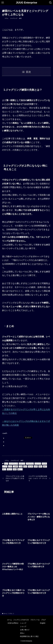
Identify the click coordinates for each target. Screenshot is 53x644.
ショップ (23, 623)
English (43, 623)
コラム (6, 18)
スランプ (22, 464)
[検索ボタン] (50, 3)
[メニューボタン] (3, 3)
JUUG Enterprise (26, 3)
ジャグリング (14, 18)
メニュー (38, 464)
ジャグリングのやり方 (21, 620)
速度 (15, 469)
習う (4, 469)
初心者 (31, 466)
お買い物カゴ (25, 630)
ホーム (10, 620)
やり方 (44, 464)
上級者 (15, 466)
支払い (22, 633)
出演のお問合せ (13, 623)
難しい (20, 469)
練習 (20, 18)
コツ (6, 464)
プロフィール (35, 620)
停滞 (25, 466)
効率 (36, 466)
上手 (10, 466)
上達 (21, 466)
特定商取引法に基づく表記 (29, 636)
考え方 (9, 469)
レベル (5, 466)
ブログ (43, 620)
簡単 (40, 466)
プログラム (30, 464)
